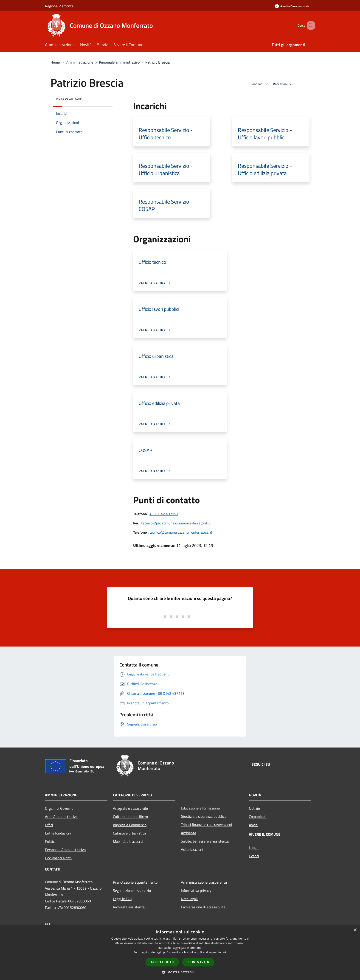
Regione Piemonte (59, 6)
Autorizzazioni (192, 849)
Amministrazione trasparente (204, 882)
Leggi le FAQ (123, 899)
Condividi (260, 84)
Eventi (254, 856)
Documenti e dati (58, 858)
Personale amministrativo (119, 62)
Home (55, 62)
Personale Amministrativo (65, 850)
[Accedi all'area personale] (292, 6)
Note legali (189, 899)
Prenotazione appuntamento (135, 882)
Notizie (254, 808)
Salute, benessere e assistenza (205, 841)
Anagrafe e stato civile (130, 808)
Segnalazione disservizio (132, 890)
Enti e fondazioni (58, 833)
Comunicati (258, 817)
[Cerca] (309, 25)
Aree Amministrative (61, 817)
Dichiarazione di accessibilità (203, 907)
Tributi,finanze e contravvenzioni (207, 825)
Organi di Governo (59, 808)
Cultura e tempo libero (130, 817)
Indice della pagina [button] (69, 99)
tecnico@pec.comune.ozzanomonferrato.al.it (176, 523)
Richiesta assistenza (129, 907)
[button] (180, 972)
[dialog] (180, 953)
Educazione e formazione (200, 808)
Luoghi (254, 848)
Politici (50, 841)
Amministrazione (80, 62)
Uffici (49, 825)
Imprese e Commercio (130, 825)
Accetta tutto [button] (162, 962)
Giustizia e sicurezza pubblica (204, 816)
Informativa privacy (196, 890)
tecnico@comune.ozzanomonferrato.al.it (181, 532)
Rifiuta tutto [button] (198, 962)
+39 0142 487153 (164, 514)
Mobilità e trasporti (128, 841)
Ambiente (188, 833)
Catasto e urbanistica (129, 833)
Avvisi (254, 825)
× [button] (355, 930)
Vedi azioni (283, 84)
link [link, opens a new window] (224, 952)
